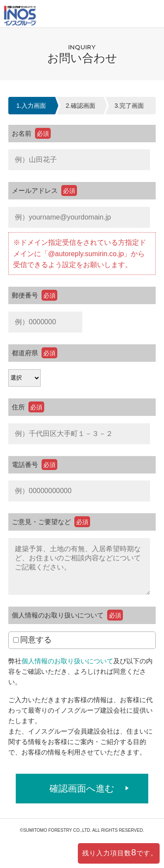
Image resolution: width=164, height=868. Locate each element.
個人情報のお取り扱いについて (67, 661)
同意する (32, 640)
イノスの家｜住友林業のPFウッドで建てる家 (20, 17)
